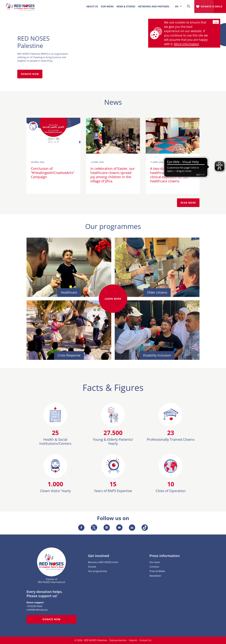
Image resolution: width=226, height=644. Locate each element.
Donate (92, 567)
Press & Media (157, 571)
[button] (189, 6)
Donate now (51, 619)
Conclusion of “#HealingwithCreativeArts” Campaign (53, 173)
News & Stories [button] (126, 6)
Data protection (118, 640)
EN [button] (179, 6)
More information (187, 44)
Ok (216, 22)
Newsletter (155, 576)
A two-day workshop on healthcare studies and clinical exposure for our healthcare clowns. (169, 175)
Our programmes (98, 571)
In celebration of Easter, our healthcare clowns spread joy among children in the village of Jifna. (113, 175)
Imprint (133, 640)
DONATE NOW (30, 74)
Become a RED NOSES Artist (103, 562)
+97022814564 (34, 606)
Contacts (154, 567)
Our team (155, 562)
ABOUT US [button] (92, 6)
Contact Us (145, 640)
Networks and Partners (154, 6)
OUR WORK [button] (107, 6)
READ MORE (188, 203)
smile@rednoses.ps (37, 610)
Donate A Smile (212, 6)
